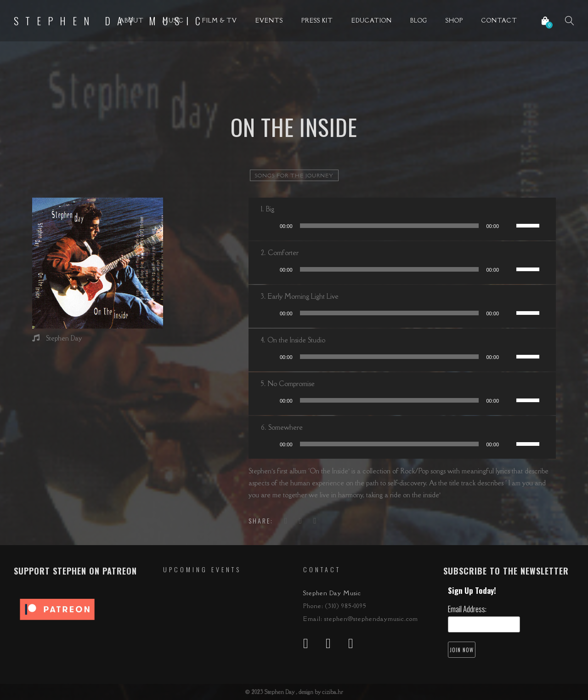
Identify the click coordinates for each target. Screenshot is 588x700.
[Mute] (509, 226)
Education (372, 20)
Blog (419, 20)
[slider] (390, 226)
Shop (454, 20)
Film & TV (220, 20)
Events (269, 20)
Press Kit (317, 20)
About (132, 20)
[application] (402, 226)
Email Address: (467, 609)
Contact (499, 20)
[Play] (270, 226)
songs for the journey (294, 175)
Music (173, 20)
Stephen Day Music (110, 21)
